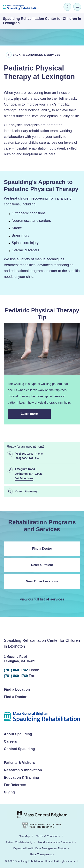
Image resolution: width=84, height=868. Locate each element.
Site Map (24, 836)
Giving (9, 792)
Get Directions (24, 478)
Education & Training (21, 777)
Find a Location (17, 689)
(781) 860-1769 (16, 676)
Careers (10, 741)
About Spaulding (18, 734)
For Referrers (15, 785)
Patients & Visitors (19, 763)
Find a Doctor (42, 549)
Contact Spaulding (19, 749)
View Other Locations (42, 581)
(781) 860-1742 (16, 670)
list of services (52, 599)
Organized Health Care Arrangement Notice (39, 848)
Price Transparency (42, 854)
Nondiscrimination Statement (56, 842)
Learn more (35, 415)
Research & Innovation (23, 770)
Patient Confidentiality (19, 842)
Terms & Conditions (48, 836)
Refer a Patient (42, 565)
